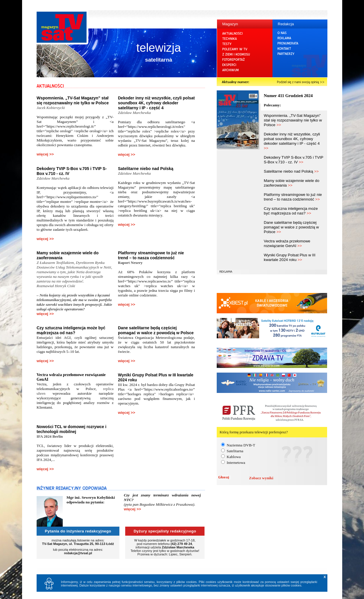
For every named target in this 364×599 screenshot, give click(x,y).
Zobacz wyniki (261, 478)
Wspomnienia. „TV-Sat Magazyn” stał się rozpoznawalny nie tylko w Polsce (73, 100)
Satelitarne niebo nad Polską (146, 169)
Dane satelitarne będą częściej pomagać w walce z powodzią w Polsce (156, 330)
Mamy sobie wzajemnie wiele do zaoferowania (292, 183)
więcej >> (45, 154)
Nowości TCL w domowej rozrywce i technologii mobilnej (71, 429)
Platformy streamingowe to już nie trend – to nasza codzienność (151, 255)
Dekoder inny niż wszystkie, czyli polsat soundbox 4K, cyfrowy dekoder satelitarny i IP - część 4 (156, 103)
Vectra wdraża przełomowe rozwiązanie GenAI (287, 243)
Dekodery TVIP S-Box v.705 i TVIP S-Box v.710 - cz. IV (294, 160)
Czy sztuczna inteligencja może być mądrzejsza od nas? (71, 330)
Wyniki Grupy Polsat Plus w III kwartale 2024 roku (290, 257)
